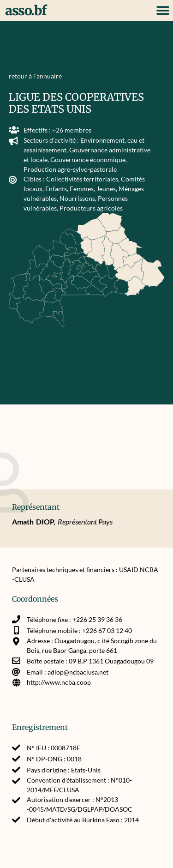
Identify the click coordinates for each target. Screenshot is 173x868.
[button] (163, 10)
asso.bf (26, 11)
